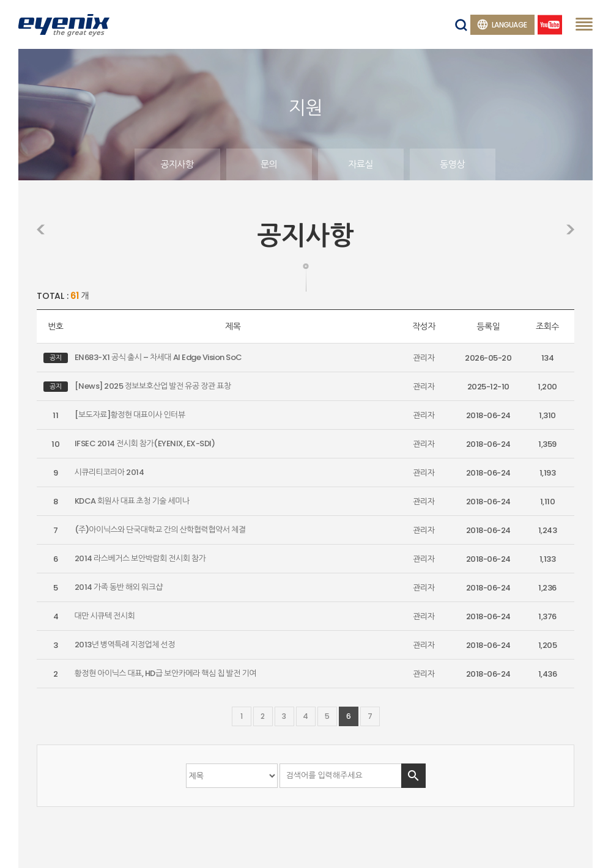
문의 (269, 164)
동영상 (452, 164)
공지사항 (177, 164)
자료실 (361, 164)
